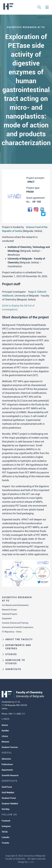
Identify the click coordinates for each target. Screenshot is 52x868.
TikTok (5, 832)
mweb (31, 862)
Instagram (6, 826)
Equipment (7, 618)
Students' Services (10, 747)
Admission (6, 759)
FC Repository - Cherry (12, 632)
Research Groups (9, 610)
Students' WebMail (10, 804)
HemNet (5, 731)
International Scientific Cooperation (18, 627)
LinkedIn (5, 837)
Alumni (5, 725)
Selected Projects (10, 614)
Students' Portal (9, 798)
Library (5, 736)
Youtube (5, 843)
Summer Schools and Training (15, 623)
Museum (5, 742)
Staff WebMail (8, 793)
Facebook (6, 821)
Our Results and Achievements (15, 605)
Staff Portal (7, 787)
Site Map (6, 809)
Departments (7, 770)
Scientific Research (10, 775)
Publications (7, 764)
